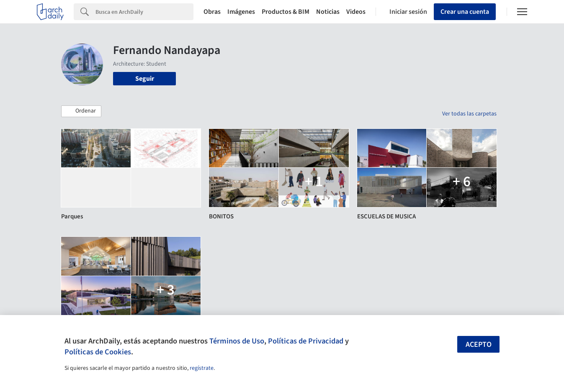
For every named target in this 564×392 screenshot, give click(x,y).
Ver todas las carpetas (469, 114)
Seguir (145, 79)
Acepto (479, 345)
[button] (81, 111)
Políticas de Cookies (98, 352)
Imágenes (241, 12)
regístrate (202, 368)
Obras (212, 12)
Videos (356, 12)
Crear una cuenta (465, 12)
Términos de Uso (237, 341)
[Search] (144, 12)
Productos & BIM (286, 12)
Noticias (328, 12)
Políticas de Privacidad (306, 341)
